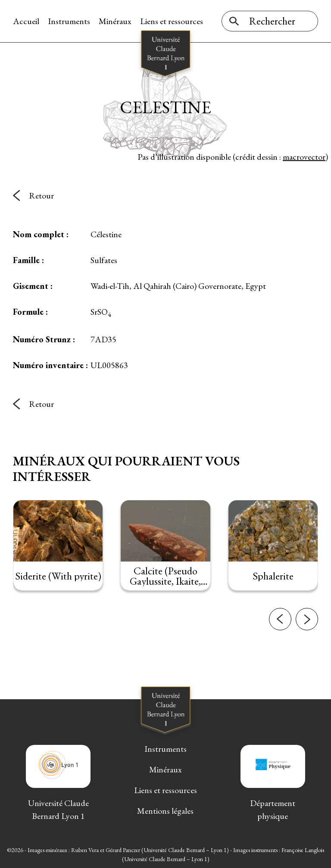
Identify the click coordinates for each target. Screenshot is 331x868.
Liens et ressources (172, 21)
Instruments (69, 21)
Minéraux (115, 21)
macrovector (304, 157)
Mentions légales (165, 811)
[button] (280, 622)
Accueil (26, 21)
